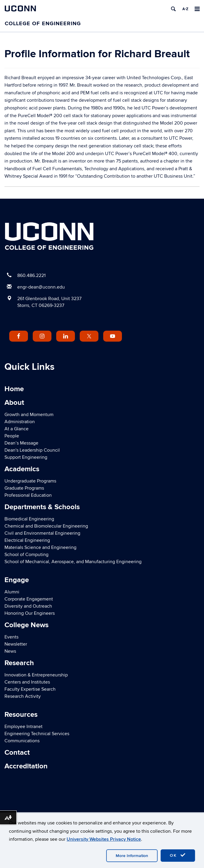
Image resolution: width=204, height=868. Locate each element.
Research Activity (23, 696)
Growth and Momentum (29, 415)
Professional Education (28, 495)
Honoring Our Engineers (30, 613)
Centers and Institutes (27, 682)
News (10, 651)
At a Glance (17, 429)
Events (11, 637)
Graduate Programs (24, 488)
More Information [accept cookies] (132, 856)
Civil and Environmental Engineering (42, 533)
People (12, 436)
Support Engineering (26, 457)
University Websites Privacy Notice (104, 839)
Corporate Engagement (29, 599)
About (14, 403)
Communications (22, 741)
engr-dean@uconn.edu (41, 287)
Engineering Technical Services (37, 734)
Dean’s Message (21, 443)
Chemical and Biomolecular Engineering (46, 526)
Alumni (12, 592)
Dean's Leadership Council (32, 450)
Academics (22, 469)
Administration (20, 422)
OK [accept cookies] (178, 855)
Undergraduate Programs (30, 481)
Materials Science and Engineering (40, 547)
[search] (173, 9)
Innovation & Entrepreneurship (36, 675)
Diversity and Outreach (28, 606)
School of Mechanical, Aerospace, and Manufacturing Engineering (73, 562)
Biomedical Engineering (29, 519)
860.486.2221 (31, 275)
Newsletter (16, 644)
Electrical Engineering (27, 540)
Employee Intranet (23, 727)
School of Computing (26, 555)
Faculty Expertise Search (30, 689)
